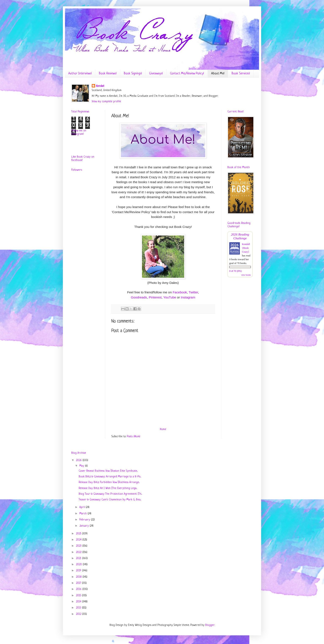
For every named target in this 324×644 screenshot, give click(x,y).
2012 (79, 614)
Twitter (193, 292)
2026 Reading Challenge (240, 236)
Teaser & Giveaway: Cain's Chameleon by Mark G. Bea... (110, 500)
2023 (79, 546)
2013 (79, 608)
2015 (79, 596)
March (83, 514)
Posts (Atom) (134, 436)
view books (246, 275)
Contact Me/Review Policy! (187, 74)
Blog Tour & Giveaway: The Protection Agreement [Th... (110, 494)
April (82, 507)
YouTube (170, 297)
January (84, 526)
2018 (79, 577)
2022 (79, 552)
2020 (79, 564)
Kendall (100, 86)
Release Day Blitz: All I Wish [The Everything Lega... (108, 488)
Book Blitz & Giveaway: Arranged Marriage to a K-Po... (110, 477)
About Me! (218, 74)
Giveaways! (156, 74)
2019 (79, 571)
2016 (79, 589)
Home (163, 429)
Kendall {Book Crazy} (246, 248)
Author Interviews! (80, 74)
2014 (79, 602)
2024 (79, 540)
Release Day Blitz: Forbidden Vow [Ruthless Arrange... (109, 482)
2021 (79, 558)
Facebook (180, 292)
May (82, 466)
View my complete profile (106, 101)
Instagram (188, 297)
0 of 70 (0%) (236, 271)
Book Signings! (133, 74)
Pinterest (155, 297)
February (85, 520)
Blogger (210, 625)
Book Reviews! (108, 74)
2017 (79, 583)
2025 (79, 534)
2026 (79, 460)
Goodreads (139, 297)
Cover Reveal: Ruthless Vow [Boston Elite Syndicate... (108, 471)
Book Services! (241, 74)
